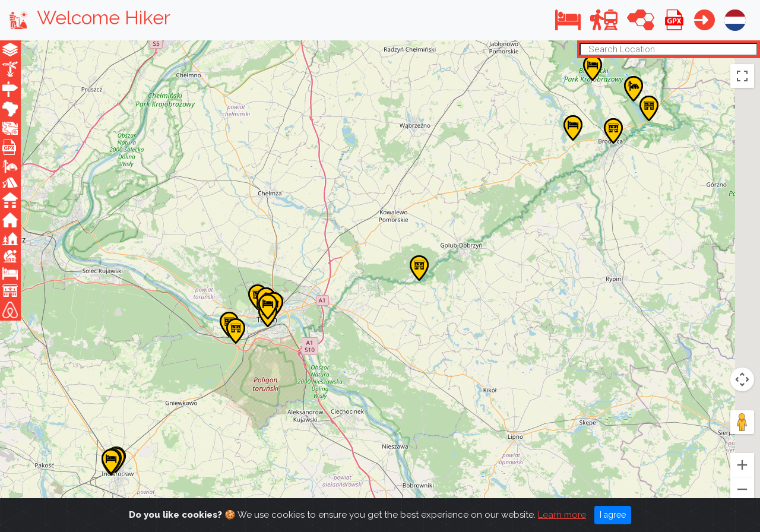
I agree (613, 515)
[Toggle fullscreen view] (742, 75)
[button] (568, 20)
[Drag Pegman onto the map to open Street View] (742, 422)
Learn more (562, 515)
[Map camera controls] (742, 379)
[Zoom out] (742, 489)
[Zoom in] (742, 465)
